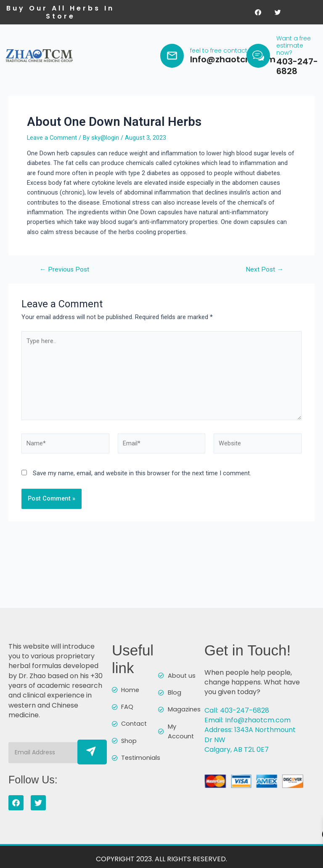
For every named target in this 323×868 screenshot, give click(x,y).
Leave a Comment (52, 147)
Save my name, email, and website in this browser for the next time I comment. (142, 483)
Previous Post (64, 280)
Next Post (265, 280)
